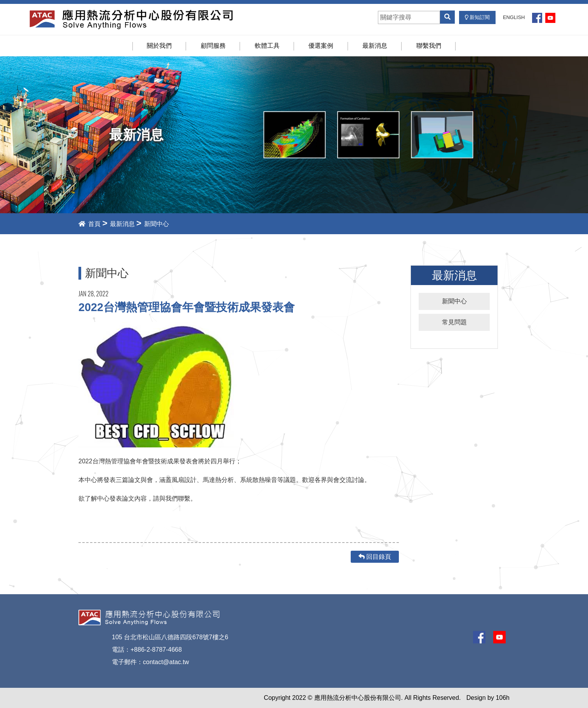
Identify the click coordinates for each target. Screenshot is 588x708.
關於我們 (159, 46)
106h (503, 698)
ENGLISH (514, 17)
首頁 (90, 224)
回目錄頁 (375, 557)
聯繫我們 (429, 46)
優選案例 (321, 46)
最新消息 (375, 46)
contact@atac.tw (166, 662)
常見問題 (454, 322)
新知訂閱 (478, 17)
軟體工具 (267, 46)
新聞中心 (454, 301)
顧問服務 (213, 46)
